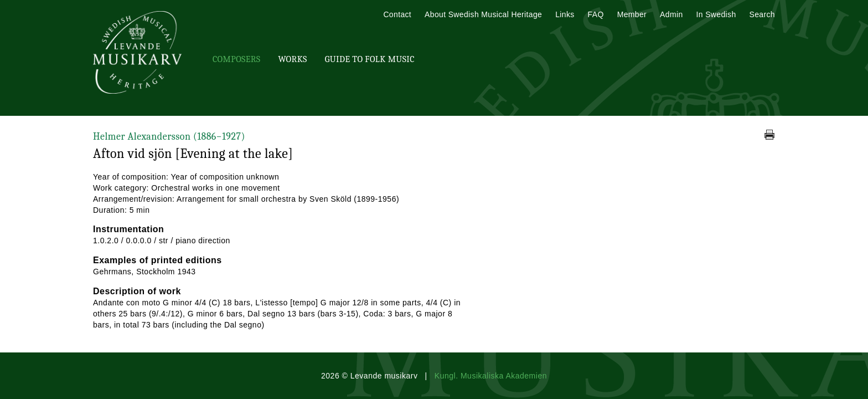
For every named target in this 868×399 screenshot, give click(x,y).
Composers (236, 59)
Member (632, 14)
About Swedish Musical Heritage (483, 14)
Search (762, 14)
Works (292, 59)
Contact (397, 14)
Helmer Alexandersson (169, 137)
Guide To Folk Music (370, 59)
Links (565, 14)
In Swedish (716, 14)
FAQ (596, 14)
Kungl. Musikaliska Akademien (491, 376)
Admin (671, 14)
